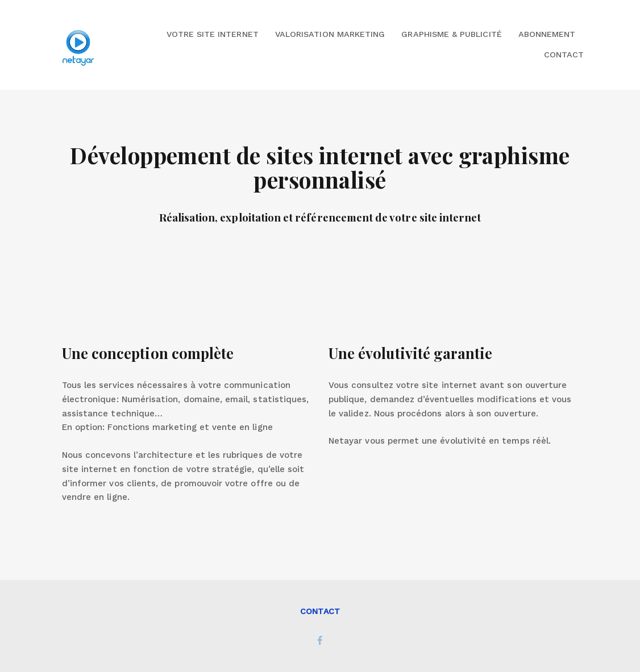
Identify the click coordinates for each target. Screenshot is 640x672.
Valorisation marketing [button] (330, 34)
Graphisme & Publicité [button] (451, 34)
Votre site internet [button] (213, 34)
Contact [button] (564, 55)
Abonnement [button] (547, 34)
